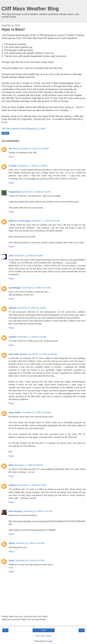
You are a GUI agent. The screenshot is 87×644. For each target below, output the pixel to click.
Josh (11, 256)
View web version (44, 636)
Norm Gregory (16, 511)
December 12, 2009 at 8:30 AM (43, 354)
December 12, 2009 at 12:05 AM (34, 149)
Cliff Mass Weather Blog (30, 9)
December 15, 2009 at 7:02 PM (38, 511)
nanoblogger (15, 288)
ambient (13, 337)
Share (5, 133)
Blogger (49, 641)
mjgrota (12, 308)
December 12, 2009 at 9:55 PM (32, 485)
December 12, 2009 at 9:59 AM (29, 465)
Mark (11, 465)
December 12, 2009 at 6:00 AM (29, 256)
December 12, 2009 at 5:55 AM (36, 192)
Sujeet (12, 543)
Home (43, 630)
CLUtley (12, 166)
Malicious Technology (19, 221)
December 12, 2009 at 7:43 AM (31, 308)
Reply (11, 157)
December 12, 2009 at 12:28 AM (32, 166)
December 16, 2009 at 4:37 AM (30, 560)
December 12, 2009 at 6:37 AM (36, 288)
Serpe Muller (15, 412)
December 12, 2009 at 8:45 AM (36, 412)
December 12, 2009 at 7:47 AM (32, 337)
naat (11, 567)
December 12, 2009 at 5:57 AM (45, 221)
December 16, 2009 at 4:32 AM (30, 543)
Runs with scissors (18, 354)
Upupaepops (15, 192)
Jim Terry (13, 149)
